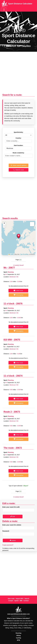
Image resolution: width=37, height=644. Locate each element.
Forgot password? (8, 545)
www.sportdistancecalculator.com (19, 614)
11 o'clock (9, 304)
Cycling (18, 638)
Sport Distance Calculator (17, 4)
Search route (18, 170)
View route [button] (18, 290)
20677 (12, 268)
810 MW (8, 340)
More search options (18, 165)
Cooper (11, 601)
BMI (21, 601)
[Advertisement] (18, 74)
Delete (13, 540)
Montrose (12, 277)
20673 (17, 412)
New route (11, 599)
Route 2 (8, 412)
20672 (19, 448)
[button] (19, 236)
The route (9, 448)
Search (27, 599)
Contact (26, 601)
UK (17, 277)
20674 (19, 376)
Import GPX (19, 599)
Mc (5, 268)
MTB (18, 640)
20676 (19, 304)
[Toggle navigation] (4, 10)
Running (11, 272)
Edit (13, 516)
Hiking (18, 635)
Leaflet (11, 254)
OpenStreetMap (24, 254)
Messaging (19, 295)
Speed (16, 601)
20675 (17, 340)
